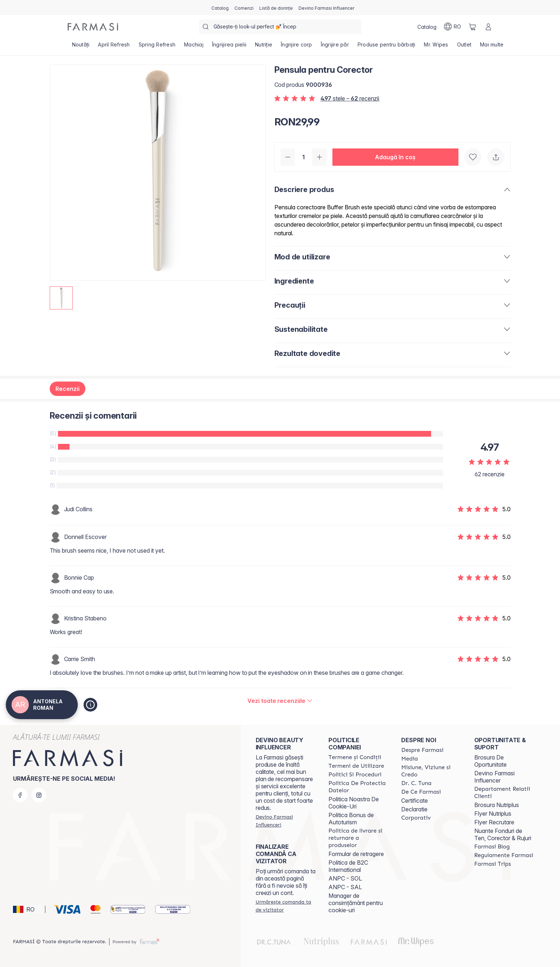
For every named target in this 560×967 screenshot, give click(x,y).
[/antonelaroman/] (93, 27)
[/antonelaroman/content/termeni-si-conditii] (355, 757)
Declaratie (414, 809)
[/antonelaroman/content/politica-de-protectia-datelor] (358, 787)
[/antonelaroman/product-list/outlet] (464, 47)
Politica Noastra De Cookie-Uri (354, 803)
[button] (395, 157)
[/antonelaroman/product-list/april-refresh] (114, 47)
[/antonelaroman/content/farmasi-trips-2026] (493, 864)
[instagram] (39, 795)
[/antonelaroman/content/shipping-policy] (358, 838)
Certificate (415, 801)
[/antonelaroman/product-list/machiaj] (194, 47)
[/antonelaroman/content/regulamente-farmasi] (504, 855)
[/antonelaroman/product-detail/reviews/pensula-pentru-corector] (280, 701)
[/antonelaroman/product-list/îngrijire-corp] (297, 47)
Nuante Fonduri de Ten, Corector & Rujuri (503, 834)
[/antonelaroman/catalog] (220, 8)
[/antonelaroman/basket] (472, 27)
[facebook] (20, 795)
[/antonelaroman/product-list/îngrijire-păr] (335, 47)
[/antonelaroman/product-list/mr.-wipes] (436, 47)
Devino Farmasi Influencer (494, 777)
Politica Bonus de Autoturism (351, 819)
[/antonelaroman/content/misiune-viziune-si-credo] (431, 771)
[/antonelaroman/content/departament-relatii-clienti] (504, 793)
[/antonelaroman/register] (244, 8)
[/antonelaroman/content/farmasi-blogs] (492, 847)
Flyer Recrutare (494, 822)
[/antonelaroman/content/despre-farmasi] (422, 750)
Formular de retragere (356, 854)
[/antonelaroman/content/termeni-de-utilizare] (356, 766)
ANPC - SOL (345, 878)
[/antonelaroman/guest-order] (286, 906)
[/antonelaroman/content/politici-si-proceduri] (355, 775)
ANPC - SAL (345, 887)
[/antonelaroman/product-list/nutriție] (264, 47)
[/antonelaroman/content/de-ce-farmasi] (421, 792)
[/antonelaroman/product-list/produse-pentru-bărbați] (387, 47)
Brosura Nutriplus (497, 805)
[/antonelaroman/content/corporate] (416, 818)
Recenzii (68, 389)
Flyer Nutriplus (493, 814)
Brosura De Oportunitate (490, 761)
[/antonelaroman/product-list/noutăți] (81, 47)
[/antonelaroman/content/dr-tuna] (416, 783)
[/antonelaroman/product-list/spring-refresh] (157, 47)
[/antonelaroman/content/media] (409, 759)
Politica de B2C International (348, 866)
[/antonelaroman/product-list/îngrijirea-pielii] (229, 47)
